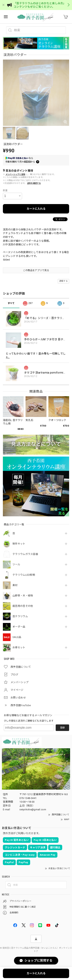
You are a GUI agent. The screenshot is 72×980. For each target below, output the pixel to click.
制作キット (19, 544)
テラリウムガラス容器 (25, 554)
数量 (5, 190)
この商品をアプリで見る (36, 270)
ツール (16, 564)
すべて (11, 303)
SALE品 (17, 637)
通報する (63, 281)
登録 (62, 728)
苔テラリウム (20, 616)
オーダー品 (19, 627)
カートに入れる (36, 209)
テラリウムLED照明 (24, 575)
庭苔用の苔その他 (23, 606)
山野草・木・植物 (23, 596)
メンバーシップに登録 (15, 174)
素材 (15, 585)
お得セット (19, 647)
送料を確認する (34, 183)
